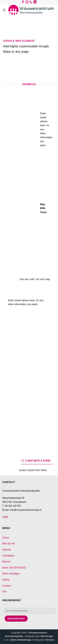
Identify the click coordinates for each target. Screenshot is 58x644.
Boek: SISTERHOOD (14, 568)
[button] (4, 10)
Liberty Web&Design (20, 640)
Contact (7, 586)
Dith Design (47, 636)
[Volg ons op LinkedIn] (35, 3)
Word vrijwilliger (11, 574)
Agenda (7, 550)
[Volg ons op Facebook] (23, 3)
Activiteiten (8, 556)
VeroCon (50, 640)
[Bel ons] (31, 3)
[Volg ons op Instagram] (27, 3)
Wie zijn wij (8, 544)
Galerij (6, 580)
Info (4, 592)
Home (6, 538)
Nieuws (6, 562)
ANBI (5, 517)
